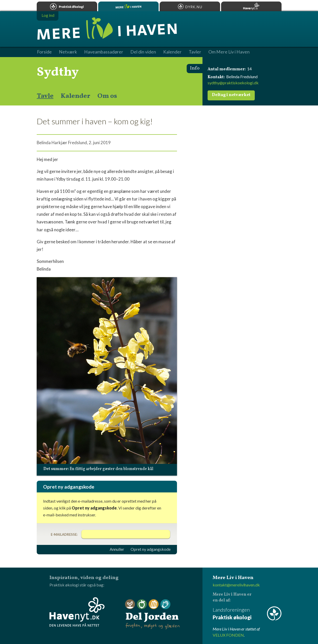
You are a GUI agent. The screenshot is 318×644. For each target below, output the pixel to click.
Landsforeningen (247, 614)
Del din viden (143, 52)
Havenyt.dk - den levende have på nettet (77, 612)
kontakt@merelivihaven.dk (236, 585)
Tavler (195, 52)
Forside (44, 52)
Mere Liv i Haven (128, 6)
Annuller (117, 549)
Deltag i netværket (231, 95)
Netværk (68, 52)
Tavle (45, 96)
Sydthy (58, 72)
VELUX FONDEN (228, 635)
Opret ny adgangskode (151, 549)
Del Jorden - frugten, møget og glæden (152, 614)
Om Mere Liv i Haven (229, 52)
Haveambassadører (104, 52)
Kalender (75, 96)
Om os (107, 96)
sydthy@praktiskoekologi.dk (233, 83)
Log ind (48, 15)
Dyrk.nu (190, 6)
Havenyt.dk (251, 6)
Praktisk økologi (67, 6)
